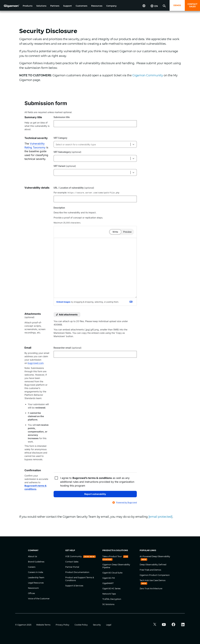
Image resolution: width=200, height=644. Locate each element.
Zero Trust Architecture (151, 589)
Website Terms (44, 625)
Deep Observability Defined (153, 565)
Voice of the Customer (39, 599)
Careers (32, 567)
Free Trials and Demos (150, 570)
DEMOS (177, 5)
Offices (31, 593)
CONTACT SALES (192, 5)
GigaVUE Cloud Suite (112, 573)
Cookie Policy (81, 625)
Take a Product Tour (112, 556)
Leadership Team (36, 577)
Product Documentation (77, 572)
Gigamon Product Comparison (155, 575)
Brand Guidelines (36, 562)
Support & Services (74, 586)
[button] (28, 6)
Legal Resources (36, 583)
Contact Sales (72, 562)
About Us (32, 556)
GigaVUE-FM (109, 578)
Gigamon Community (148, 75)
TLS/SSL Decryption (112, 599)
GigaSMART (108, 583)
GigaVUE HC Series (111, 589)
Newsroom (33, 588)
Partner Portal (72, 567)
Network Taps (109, 594)
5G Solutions (108, 604)
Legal (109, 625)
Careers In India (36, 572)
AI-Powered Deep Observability (155, 556)
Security (97, 625)
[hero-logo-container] (10, 6)
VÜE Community (74, 556)
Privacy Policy (63, 625)
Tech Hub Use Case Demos (153, 580)
